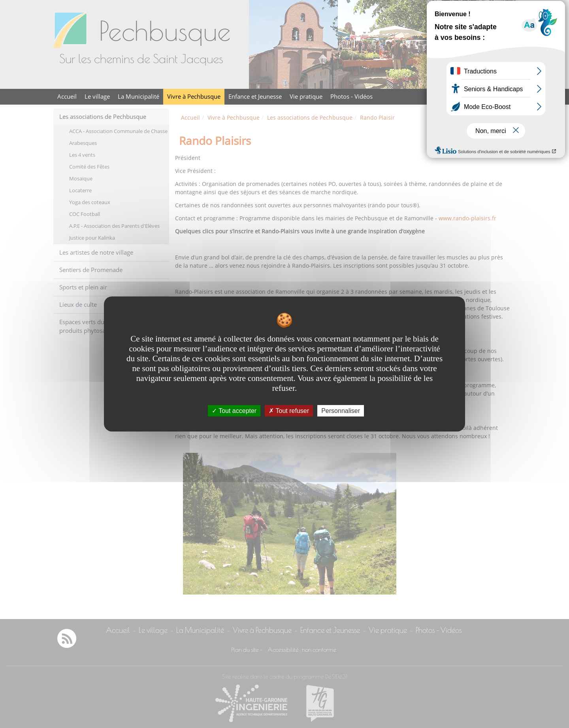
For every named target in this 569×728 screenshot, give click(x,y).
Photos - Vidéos (351, 97)
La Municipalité (138, 97)
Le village (97, 97)
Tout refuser (289, 411)
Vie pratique (306, 97)
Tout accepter (234, 411)
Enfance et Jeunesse (255, 97)
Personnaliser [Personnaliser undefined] (341, 411)
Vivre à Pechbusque (194, 97)
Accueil (67, 97)
